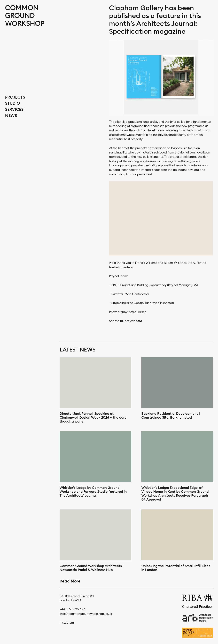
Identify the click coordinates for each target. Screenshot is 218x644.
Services (14, 109)
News (11, 115)
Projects (15, 97)
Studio (13, 103)
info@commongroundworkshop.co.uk (86, 614)
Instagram (67, 622)
